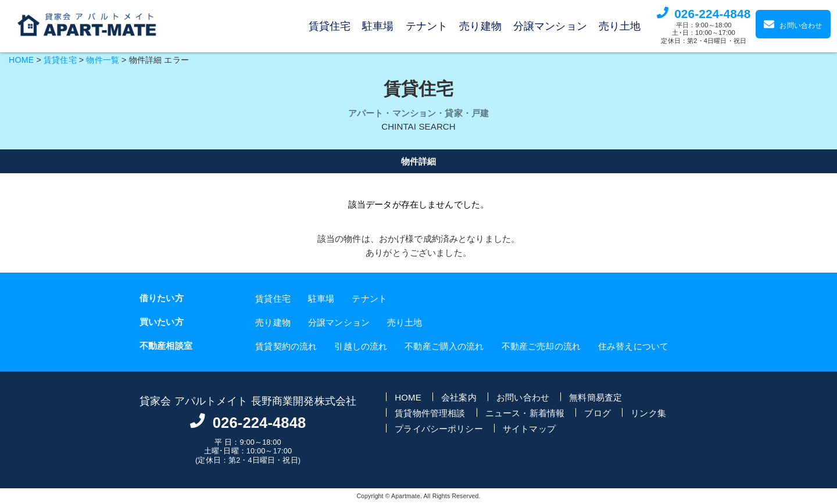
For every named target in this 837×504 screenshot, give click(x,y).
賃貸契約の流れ (286, 346)
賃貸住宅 (330, 26)
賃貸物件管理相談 (430, 412)
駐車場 (378, 26)
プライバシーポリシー (439, 428)
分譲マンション (550, 26)
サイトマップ (529, 428)
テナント (427, 26)
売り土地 (620, 26)
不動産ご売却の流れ (541, 346)
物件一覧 (103, 60)
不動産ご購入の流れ (444, 346)
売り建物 (480, 26)
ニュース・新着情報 (525, 412)
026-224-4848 (712, 14)
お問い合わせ (523, 397)
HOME (21, 60)
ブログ (597, 412)
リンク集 (648, 412)
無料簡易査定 (595, 397)
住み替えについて (633, 346)
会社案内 (459, 397)
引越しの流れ (361, 346)
